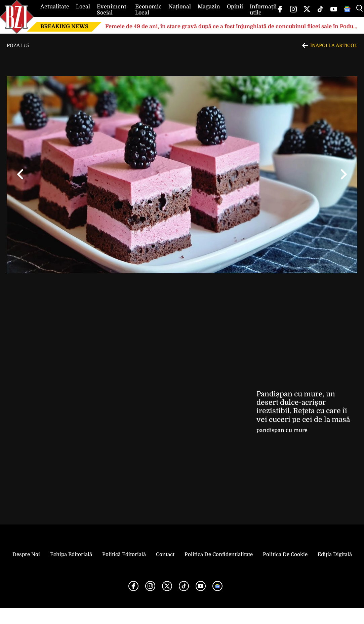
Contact (165, 554)
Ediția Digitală (335, 554)
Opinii (235, 7)
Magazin (209, 7)
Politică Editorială (124, 554)
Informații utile (263, 10)
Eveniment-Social (113, 10)
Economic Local (148, 10)
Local (83, 7)
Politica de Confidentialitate (219, 554)
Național (180, 7)
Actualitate (55, 7)
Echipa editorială (71, 554)
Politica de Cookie (285, 554)
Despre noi (26, 554)
